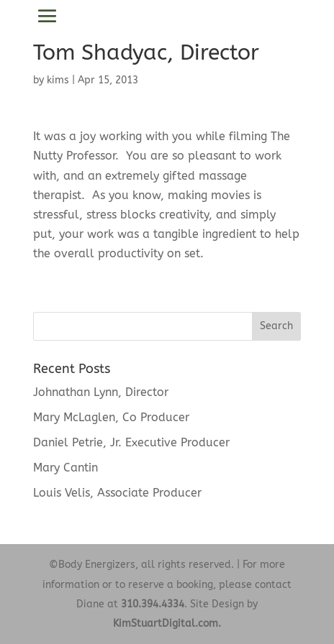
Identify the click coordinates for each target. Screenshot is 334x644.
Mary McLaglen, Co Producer (111, 417)
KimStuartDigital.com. (167, 624)
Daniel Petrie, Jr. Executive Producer (131, 442)
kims (58, 80)
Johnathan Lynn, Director (101, 392)
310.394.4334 (153, 604)
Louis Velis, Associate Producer (117, 493)
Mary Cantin (66, 468)
